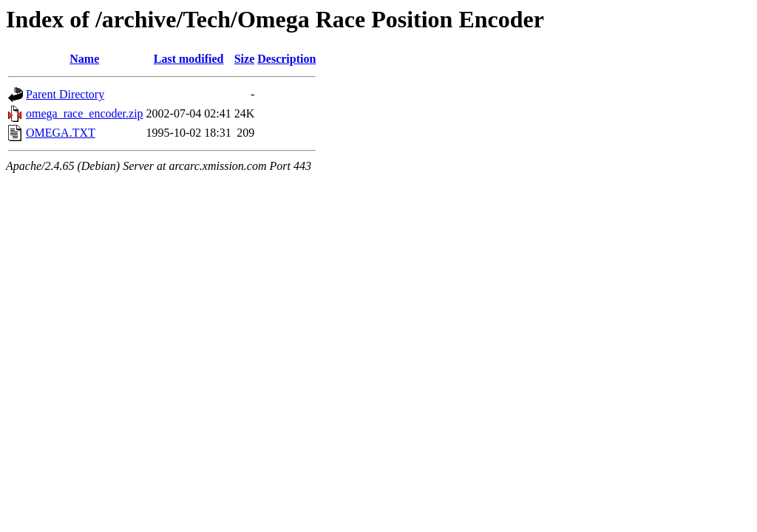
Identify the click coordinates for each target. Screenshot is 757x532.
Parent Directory (65, 94)
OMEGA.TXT (61, 133)
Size (245, 59)
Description (286, 59)
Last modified (189, 59)
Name (84, 59)
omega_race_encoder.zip (85, 113)
